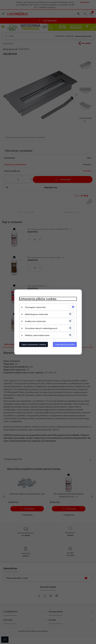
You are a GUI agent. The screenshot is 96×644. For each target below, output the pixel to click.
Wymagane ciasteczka (35, 307)
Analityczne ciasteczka (35, 321)
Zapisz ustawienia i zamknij (34, 344)
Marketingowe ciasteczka (36, 314)
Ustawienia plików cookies (38, 299)
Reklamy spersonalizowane (37, 335)
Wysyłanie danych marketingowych (41, 328)
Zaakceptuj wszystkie (65, 344)
